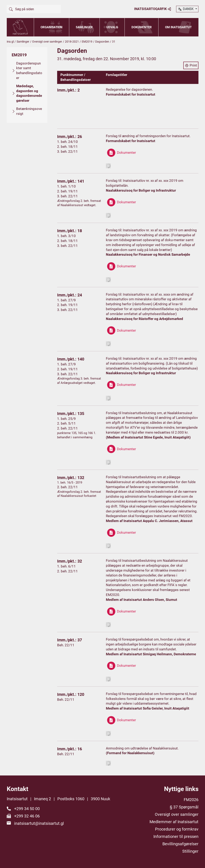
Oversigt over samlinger (47, 42)
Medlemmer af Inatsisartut (174, 822)
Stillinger (190, 851)
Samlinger (84, 27)
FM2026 (191, 800)
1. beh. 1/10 (66, 186)
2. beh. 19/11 (67, 191)
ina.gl (10, 42)
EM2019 (87, 42)
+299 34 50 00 (27, 809)
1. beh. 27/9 (66, 300)
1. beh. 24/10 (67, 142)
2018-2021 (72, 42)
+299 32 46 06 (27, 816)
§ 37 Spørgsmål (184, 807)
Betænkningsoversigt (29, 111)
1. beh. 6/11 (66, 566)
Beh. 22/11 (66, 645)
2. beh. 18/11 (67, 147)
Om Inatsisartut (178, 27)
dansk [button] (186, 9)
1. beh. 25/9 (66, 419)
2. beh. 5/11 (66, 423)
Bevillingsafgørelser (180, 844)
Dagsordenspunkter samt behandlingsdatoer (29, 71)
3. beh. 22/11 (67, 151)
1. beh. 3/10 (66, 236)
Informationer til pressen (176, 836)
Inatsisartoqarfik (153, 9)
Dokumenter (142, 27)
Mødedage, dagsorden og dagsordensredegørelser (29, 93)
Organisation (52, 27)
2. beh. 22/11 (67, 428)
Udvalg (112, 27)
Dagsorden (102, 42)
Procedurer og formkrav (177, 829)
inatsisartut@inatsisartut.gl (39, 823)
